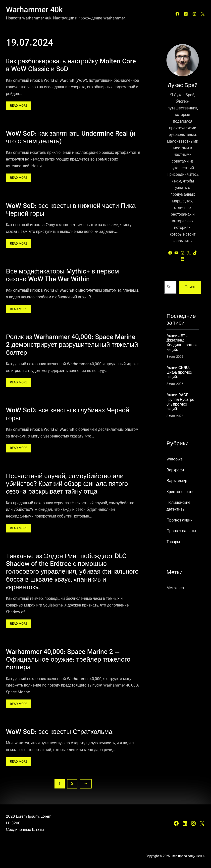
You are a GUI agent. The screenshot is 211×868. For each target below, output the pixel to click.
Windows (175, 459)
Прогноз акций (180, 521)
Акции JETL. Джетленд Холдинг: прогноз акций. (182, 343)
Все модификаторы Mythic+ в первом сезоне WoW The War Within (62, 276)
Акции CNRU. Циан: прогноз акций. (179, 373)
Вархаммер (177, 481)
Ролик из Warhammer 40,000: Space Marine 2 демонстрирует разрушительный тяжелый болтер (72, 345)
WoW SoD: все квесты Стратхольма (59, 732)
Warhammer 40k (34, 10)
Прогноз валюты (181, 531)
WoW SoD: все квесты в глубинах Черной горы (68, 415)
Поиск (190, 287)
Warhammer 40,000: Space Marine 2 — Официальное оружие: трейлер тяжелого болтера (68, 660)
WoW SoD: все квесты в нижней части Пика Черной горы (71, 210)
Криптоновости (180, 492)
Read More (20, 106)
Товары (173, 542)
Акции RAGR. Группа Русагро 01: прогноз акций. (180, 402)
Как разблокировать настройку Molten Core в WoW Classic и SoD (71, 66)
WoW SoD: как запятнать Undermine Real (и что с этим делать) (71, 138)
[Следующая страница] (86, 784)
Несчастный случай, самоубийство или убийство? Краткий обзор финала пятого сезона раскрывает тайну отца (67, 484)
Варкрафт (175, 470)
